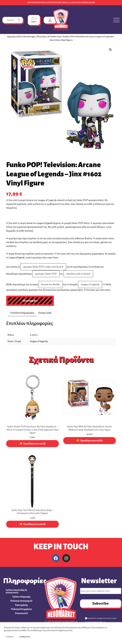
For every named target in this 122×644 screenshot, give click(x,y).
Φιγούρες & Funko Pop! (49, 37)
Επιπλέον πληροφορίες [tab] (22, 313)
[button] (110, 50)
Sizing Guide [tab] (45, 313)
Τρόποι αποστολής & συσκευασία (16, 591)
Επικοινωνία (21, 613)
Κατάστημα (30, 37)
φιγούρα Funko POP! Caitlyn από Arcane (43, 267)
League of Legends (90, 284)
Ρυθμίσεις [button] (10, 637)
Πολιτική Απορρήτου (21, 609)
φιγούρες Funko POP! (46, 274)
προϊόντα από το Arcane (78, 274)
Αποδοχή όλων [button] (25, 637)
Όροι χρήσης (21, 605)
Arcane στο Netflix (51, 284)
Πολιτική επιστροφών (21, 601)
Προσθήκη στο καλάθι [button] (35, 444)
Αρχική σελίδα (15, 37)
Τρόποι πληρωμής (21, 597)
